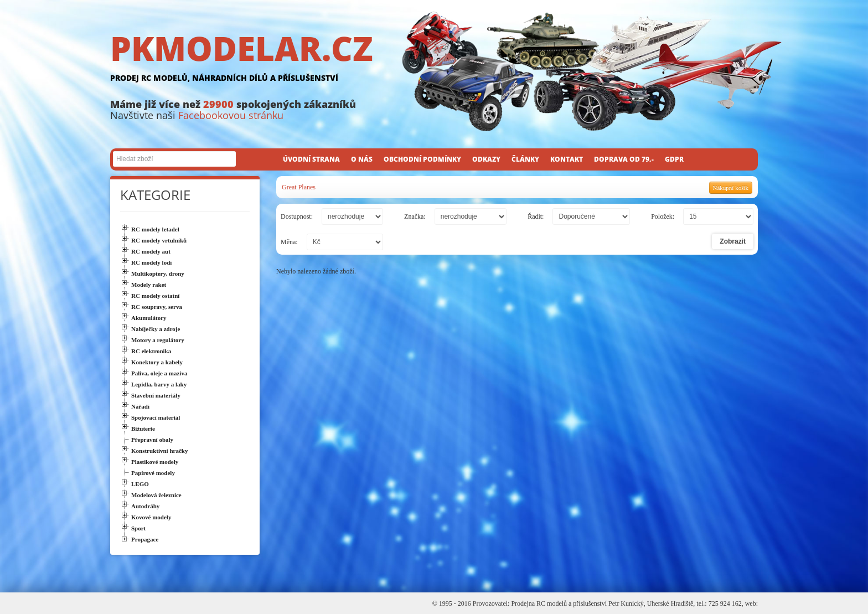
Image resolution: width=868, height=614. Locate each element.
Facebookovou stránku (231, 115)
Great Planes (299, 187)
